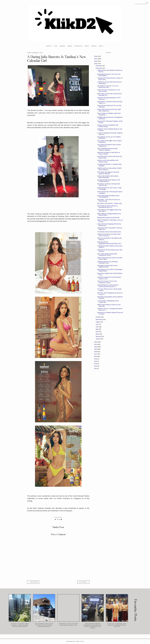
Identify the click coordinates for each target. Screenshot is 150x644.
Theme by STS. (80, 641)
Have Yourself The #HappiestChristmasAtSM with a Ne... (109, 243)
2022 (96, 342)
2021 (96, 344)
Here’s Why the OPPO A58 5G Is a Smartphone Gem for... (108, 207)
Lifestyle (49, 46)
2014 (96, 361)
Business (62, 46)
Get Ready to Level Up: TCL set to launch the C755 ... (108, 87)
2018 (96, 352)
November (99, 68)
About (101, 46)
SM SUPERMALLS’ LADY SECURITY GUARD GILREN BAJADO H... (108, 286)
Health (87, 46)
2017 (96, 354)
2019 (96, 349)
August (98, 322)
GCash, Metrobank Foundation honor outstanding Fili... (108, 196)
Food (56, 46)
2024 (96, 61)
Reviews (70, 46)
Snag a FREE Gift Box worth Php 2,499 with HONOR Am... (109, 110)
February (98, 336)
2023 (96, 64)
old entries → (83, 582)
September (99, 320)
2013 (96, 364)
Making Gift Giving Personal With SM (108, 218)
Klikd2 (68, 641)
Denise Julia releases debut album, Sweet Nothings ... (108, 177)
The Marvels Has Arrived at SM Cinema (109, 232)
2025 (96, 59)
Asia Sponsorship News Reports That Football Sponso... (109, 181)
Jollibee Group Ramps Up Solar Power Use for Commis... (109, 235)
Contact (94, 46)
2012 (96, 366)
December (99, 66)
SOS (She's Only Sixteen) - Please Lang (109, 203)
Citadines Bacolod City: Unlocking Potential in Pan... (107, 262)
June (97, 327)
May (97, 329)
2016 (96, 356)
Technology (78, 46)
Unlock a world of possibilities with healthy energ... (108, 126)
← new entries (33, 582)
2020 (96, 347)
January (98, 339)
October (98, 317)
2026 (96, 56)
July (97, 324)
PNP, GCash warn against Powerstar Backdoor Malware (108, 173)
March (98, 334)
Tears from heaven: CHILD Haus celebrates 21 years (107, 282)
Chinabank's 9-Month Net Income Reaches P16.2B (107, 266)
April (97, 332)
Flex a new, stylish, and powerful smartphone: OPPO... (107, 255)
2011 (96, 369)
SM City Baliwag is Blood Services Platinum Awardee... (107, 149)
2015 (96, 359)
